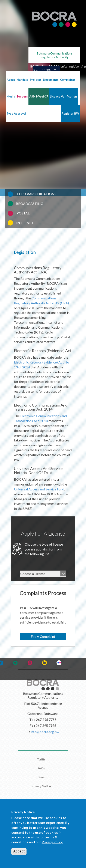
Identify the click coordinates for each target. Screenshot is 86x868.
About (11, 80)
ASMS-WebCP (39, 96)
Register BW (70, 114)
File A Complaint (43, 636)
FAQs (41, 768)
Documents (51, 80)
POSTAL (23, 213)
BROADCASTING (30, 203)
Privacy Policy (52, 848)
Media (11, 96)
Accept (19, 857)
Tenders (22, 96)
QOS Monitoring (62, 66)
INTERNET (25, 223)
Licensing (80, 66)
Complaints (68, 80)
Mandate (22, 80)
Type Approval (16, 114)
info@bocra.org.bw (45, 732)
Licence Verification (63, 96)
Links (41, 777)
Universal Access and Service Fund (39, 489)
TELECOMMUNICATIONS (36, 194)
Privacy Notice (41, 786)
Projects (36, 80)
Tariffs (41, 759)
